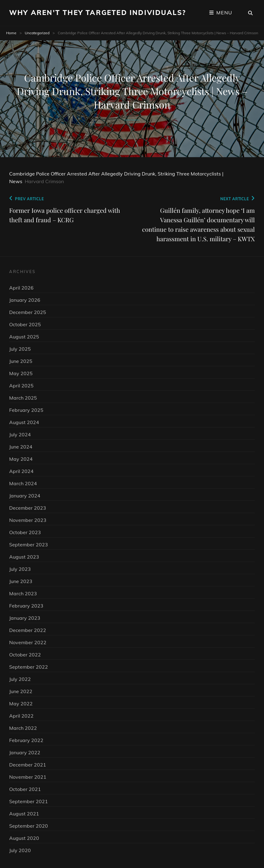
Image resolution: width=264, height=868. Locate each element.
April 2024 (21, 471)
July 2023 (20, 569)
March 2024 (23, 483)
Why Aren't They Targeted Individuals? (97, 13)
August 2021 (24, 814)
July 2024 (20, 434)
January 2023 (25, 618)
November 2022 (28, 642)
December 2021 (28, 765)
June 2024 (21, 447)
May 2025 (21, 373)
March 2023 (23, 593)
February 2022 (26, 740)
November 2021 (28, 777)
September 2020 (29, 826)
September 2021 (29, 801)
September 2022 (29, 667)
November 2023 (28, 520)
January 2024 (25, 496)
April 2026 (21, 288)
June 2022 (21, 691)
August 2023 (24, 557)
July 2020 (20, 850)
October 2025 (25, 324)
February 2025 (26, 410)
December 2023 (28, 508)
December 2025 (28, 312)
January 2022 (25, 752)
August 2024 (24, 422)
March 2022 (23, 728)
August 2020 (24, 838)
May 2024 (21, 459)
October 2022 (25, 655)
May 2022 (21, 704)
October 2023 (25, 532)
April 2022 (21, 716)
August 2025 (24, 337)
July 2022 (20, 679)
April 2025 (21, 386)
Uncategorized (37, 33)
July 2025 (20, 349)
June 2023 (21, 581)
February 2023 (26, 606)
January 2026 (25, 300)
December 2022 (28, 630)
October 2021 (25, 789)
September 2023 (29, 545)
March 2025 (23, 398)
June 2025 (21, 361)
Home (11, 33)
